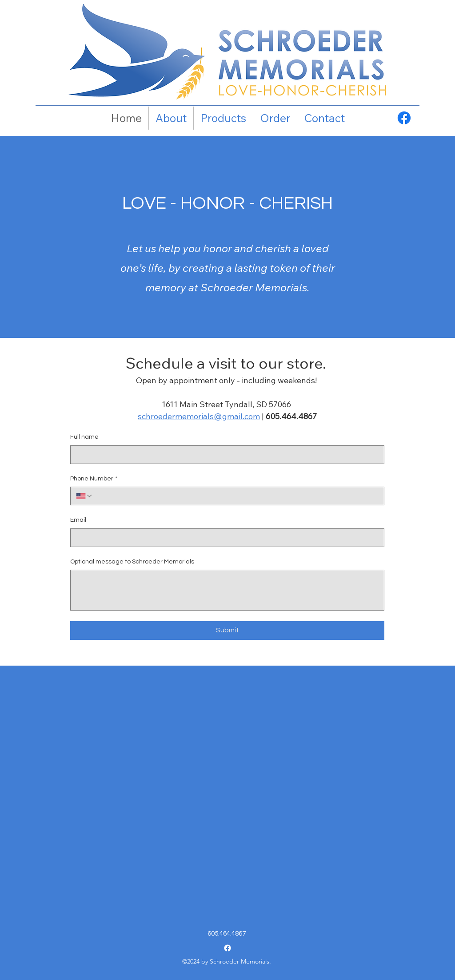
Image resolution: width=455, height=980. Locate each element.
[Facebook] (404, 118)
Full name (84, 437)
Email (78, 520)
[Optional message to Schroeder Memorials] (227, 590)
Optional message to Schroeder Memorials (132, 562)
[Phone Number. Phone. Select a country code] (84, 496)
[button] (223, 118)
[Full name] (225, 455)
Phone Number (94, 479)
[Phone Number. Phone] (236, 496)
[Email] (225, 538)
